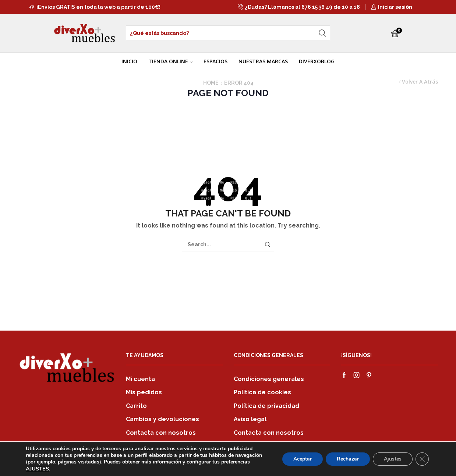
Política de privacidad (266, 406)
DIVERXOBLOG (317, 61)
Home (211, 83)
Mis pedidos (144, 392)
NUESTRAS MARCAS (263, 61)
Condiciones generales (269, 379)
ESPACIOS (215, 61)
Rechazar (348, 459)
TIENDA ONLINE (170, 61)
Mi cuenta (140, 379)
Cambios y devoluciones (162, 419)
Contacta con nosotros (161, 433)
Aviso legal (250, 419)
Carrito (136, 406)
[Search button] (322, 33)
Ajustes (393, 459)
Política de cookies (262, 392)
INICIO (129, 61)
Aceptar (303, 459)
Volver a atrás (420, 82)
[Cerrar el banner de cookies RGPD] (422, 459)
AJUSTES (37, 469)
